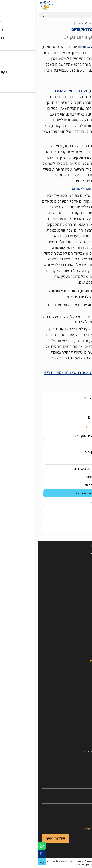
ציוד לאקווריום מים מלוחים (64, 477)
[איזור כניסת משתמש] (72, 6)
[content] (46, 813)
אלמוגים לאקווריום (77, 678)
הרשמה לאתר (79, 730)
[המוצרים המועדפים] (65, 6)
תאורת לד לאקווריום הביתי (64, 485)
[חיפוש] (50, 15)
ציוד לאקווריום (79, 631)
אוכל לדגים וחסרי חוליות (73, 625)
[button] (4, 15)
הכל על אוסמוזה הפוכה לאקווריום (60, 493)
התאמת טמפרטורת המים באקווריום (58, 469)
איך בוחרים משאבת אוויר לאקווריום (59, 436)
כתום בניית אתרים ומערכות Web (31, 861)
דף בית (86, 23)
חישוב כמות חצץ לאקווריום (72, 746)
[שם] (46, 773)
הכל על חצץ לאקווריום (67, 501)
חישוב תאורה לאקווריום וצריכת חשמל (65, 751)
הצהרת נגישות (79, 725)
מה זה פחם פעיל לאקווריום (64, 452)
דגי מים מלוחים (79, 673)
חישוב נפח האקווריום (75, 741)
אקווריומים (82, 620)
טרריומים (83, 646)
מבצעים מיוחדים (78, 652)
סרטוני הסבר (80, 694)
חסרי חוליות (81, 683)
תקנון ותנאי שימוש (77, 736)
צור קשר (83, 720)
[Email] (46, 796)
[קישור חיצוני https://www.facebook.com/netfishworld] (85, 603)
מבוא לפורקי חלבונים (67, 510)
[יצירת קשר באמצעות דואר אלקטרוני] (4, 854)
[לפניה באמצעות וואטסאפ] (4, 846)
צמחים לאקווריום (78, 636)
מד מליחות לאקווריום (68, 460)
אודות (85, 715)
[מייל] (46, 796)
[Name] (46, 773)
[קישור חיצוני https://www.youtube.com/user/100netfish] (76, 603)
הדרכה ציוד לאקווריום (51, 23)
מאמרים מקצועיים (77, 688)
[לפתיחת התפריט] (87, 6)
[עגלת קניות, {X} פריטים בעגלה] (80, 6)
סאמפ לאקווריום (71, 444)
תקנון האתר (50, 828)
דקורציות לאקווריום (76, 641)
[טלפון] (46, 785)
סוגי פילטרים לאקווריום (57, 47)
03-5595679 (4, 861)
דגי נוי (85, 667)
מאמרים (73, 23)
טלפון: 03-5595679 (72, 581)
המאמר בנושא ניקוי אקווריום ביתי (31, 372)
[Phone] (46, 785)
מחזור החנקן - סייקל (68, 518)
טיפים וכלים (81, 699)
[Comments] (46, 813)
